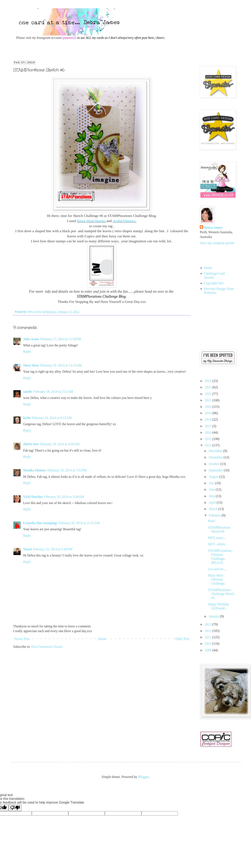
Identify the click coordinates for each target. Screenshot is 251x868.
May (212, 496)
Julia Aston (31, 339)
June (212, 489)
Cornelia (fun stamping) (40, 523)
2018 (209, 419)
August (214, 477)
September (216, 470)
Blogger (143, 777)
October (215, 464)
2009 (209, 650)
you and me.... (217, 569)
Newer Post (22, 639)
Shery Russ (31, 365)
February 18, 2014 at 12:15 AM (61, 365)
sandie (28, 392)
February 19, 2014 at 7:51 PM (67, 470)
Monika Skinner (35, 470)
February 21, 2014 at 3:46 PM (53, 549)
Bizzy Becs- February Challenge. (217, 579)
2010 (209, 644)
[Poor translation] (15, 808)
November (216, 457)
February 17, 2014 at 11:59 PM (61, 339)
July (212, 483)
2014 (209, 445)
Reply (27, 351)
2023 (209, 387)
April (213, 502)
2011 (209, 637)
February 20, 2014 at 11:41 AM (79, 523)
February (215, 515)
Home (102, 639)
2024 (209, 381)
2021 (209, 400)
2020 (209, 407)
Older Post (182, 639)
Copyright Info (214, 283)
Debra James (213, 228)
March (214, 509)
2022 (209, 394)
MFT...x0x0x (217, 544)
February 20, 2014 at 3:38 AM (64, 497)
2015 (209, 439)
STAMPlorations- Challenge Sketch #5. (221, 594)
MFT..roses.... (217, 538)
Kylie (27, 418)
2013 (209, 624)
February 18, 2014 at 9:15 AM (52, 418)
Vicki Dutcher (33, 497)
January (214, 616)
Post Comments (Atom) (47, 647)
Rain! (212, 521)
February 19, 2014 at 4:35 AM (60, 444)
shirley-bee (31, 444)
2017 (209, 426)
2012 (209, 631)
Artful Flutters (124, 221)
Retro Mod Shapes (91, 221)
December (216, 451)
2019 (209, 413)
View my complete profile (217, 243)
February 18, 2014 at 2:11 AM (53, 392)
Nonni (27, 549)
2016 (209, 432)
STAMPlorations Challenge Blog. (102, 296)
